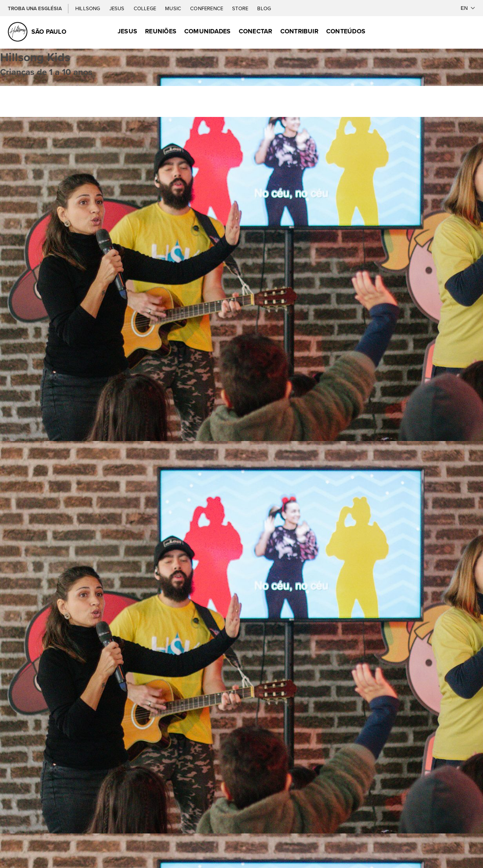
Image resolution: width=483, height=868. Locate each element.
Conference (207, 8)
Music (174, 8)
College (145, 8)
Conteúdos (346, 31)
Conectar (256, 31)
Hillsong (88, 8)
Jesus (118, 8)
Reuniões (161, 31)
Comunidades (208, 31)
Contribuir (299, 31)
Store (241, 8)
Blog (264, 8)
